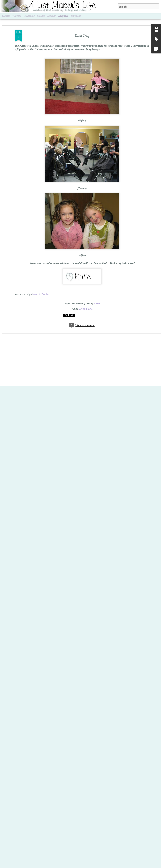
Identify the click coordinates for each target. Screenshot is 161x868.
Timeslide (76, 16)
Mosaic (41, 16)
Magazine (29, 16)
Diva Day (82, 27)
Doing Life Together (41, 285)
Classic (6, 16)
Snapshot (63, 16)
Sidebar (51, 16)
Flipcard (17, 16)
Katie (97, 294)
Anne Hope (86, 300)
